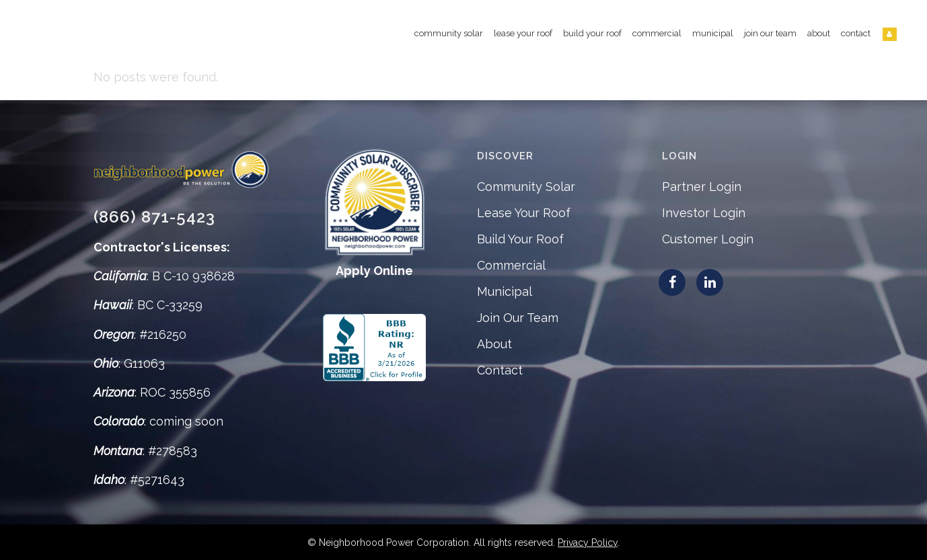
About (494, 344)
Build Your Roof (520, 239)
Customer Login (708, 239)
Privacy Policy (588, 543)
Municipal (505, 291)
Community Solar (526, 187)
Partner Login (702, 187)
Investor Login (704, 213)
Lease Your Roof (524, 213)
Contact (500, 370)
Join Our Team (518, 318)
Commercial (511, 265)
